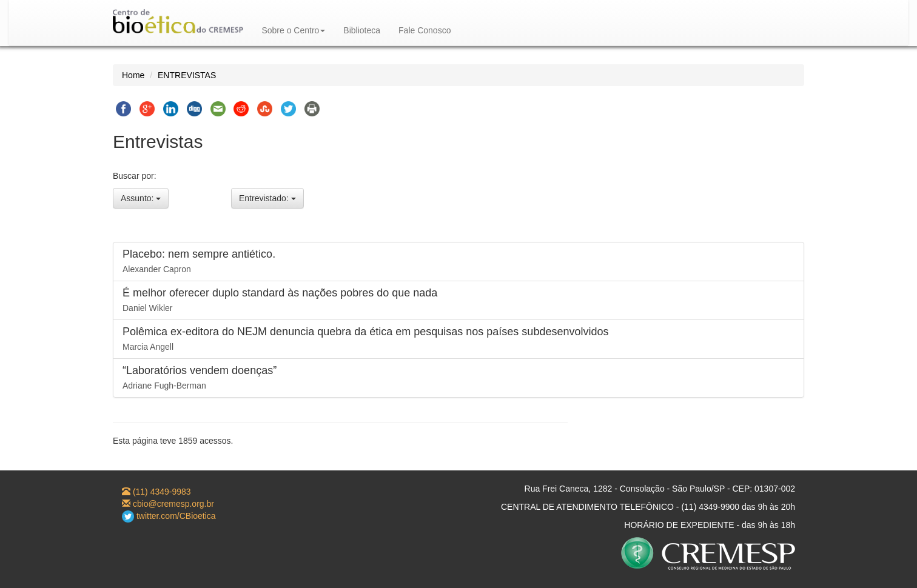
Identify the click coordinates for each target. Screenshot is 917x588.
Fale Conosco (425, 30)
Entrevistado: (267, 198)
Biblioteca (362, 30)
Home (133, 75)
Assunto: (141, 198)
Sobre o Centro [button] (293, 30)
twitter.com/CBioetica (169, 516)
